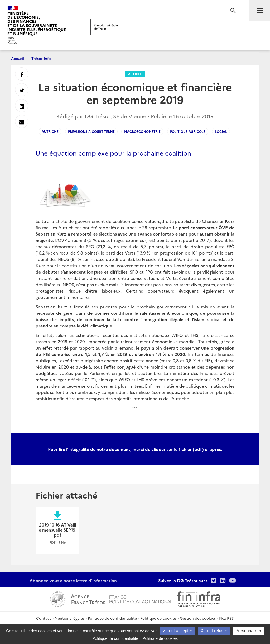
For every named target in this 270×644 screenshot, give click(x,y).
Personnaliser (248, 631)
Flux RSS (226, 618)
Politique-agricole (188, 131)
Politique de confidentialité (112, 618)
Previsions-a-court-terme (91, 131)
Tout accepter (177, 631)
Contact (44, 618)
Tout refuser (214, 631)
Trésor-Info (41, 58)
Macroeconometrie (142, 131)
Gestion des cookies (198, 618)
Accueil (18, 58)
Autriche (50, 131)
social (221, 131)
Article (135, 74)
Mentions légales (69, 618)
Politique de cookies (158, 618)
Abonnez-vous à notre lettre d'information (73, 580)
